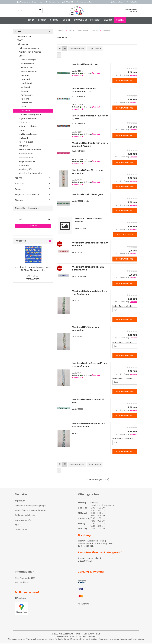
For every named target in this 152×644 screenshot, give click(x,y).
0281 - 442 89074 (86, 547)
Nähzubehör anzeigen (29, 49)
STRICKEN (55, 20)
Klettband (25, 88)
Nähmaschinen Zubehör (30, 150)
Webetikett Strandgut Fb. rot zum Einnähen (90, 245)
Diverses (108, 20)
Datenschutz (21, 530)
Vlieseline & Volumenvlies (30, 174)
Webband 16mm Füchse (85, 65)
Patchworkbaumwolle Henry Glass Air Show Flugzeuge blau (33, 269)
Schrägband (26, 103)
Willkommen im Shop (26, 2)
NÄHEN (31, 20)
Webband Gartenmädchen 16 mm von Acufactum (90, 293)
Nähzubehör (22, 45)
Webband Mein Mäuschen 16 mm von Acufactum (90, 365)
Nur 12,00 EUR (33, 278)
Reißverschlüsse (26, 158)
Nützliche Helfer (26, 154)
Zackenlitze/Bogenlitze (31, 115)
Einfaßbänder (27, 68)
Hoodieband (26, 84)
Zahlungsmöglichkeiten (26, 516)
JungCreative (94, 634)
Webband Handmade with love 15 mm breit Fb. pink (90, 145)
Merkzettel (132, 2)
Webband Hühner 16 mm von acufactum (87, 172)
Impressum (20, 501)
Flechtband (26, 76)
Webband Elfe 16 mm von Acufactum (86, 329)
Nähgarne (23, 146)
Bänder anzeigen (29, 60)
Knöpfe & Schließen (28, 127)
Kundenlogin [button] (117, 2)
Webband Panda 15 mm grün (88, 195)
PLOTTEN (42, 20)
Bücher (67, 20)
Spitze (24, 107)
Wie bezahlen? (22, 583)
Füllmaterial (24, 123)
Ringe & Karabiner (27, 162)
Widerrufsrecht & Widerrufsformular (31, 511)
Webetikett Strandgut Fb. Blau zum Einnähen (88, 269)
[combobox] (77, 49)
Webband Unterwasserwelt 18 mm (88, 402)
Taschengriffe (25, 170)
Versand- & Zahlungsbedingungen (31, 506)
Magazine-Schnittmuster (87, 20)
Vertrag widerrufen (85, 2)
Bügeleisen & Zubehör (29, 119)
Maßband (23, 139)
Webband (25, 111)
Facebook (20, 599)
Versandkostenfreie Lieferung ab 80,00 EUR (57, 2)
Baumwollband (28, 64)
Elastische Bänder (29, 72)
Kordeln (24, 92)
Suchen (120, 20)
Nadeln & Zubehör (27, 142)
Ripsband (25, 99)
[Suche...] (40, 11)
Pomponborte (27, 95)
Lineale (22, 131)
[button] (60, 49)
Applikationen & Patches (30, 52)
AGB (17, 526)
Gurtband (25, 80)
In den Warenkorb (125, 81)
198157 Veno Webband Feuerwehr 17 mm (90, 118)
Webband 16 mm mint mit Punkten (88, 221)
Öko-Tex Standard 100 (25, 579)
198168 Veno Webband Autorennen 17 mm (84, 91)
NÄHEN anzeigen (24, 37)
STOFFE (20, 41)
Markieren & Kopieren (29, 135)
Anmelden (33, 226)
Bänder (22, 56)
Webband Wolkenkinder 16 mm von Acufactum (89, 426)
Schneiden (24, 166)
